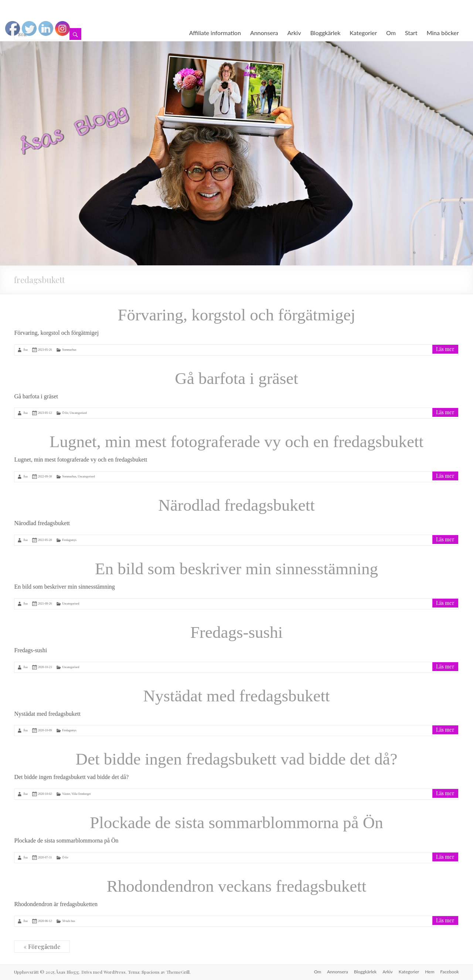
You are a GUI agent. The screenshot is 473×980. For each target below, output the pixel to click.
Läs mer (445, 349)
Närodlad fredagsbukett (236, 505)
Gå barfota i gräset (236, 378)
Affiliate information (215, 33)
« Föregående (42, 947)
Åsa (25, 350)
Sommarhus (69, 350)
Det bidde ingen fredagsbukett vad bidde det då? (237, 759)
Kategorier (363, 33)
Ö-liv (65, 413)
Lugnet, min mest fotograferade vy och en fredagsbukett (236, 442)
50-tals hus (69, 921)
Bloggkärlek (325, 33)
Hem (430, 972)
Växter (66, 794)
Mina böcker (443, 33)
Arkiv (294, 33)
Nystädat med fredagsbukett (237, 696)
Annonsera (264, 33)
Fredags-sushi (236, 632)
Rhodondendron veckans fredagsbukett (236, 886)
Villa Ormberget (81, 794)
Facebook (449, 972)
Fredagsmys (69, 540)
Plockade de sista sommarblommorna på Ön (236, 823)
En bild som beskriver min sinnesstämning (236, 569)
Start (411, 33)
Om (391, 33)
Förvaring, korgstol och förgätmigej (236, 315)
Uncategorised (78, 413)
